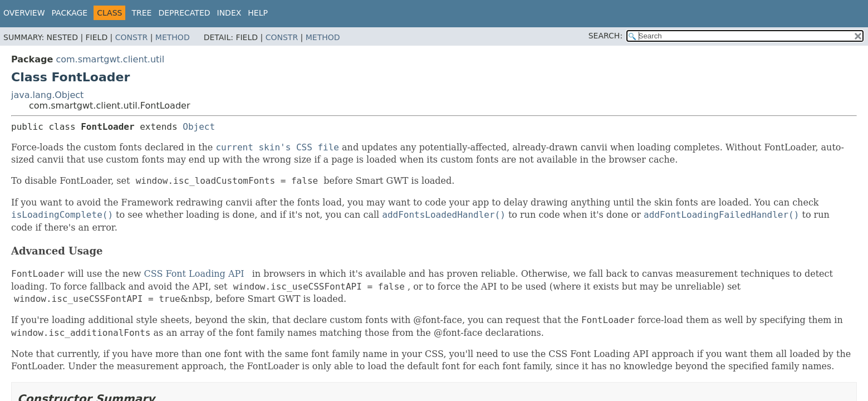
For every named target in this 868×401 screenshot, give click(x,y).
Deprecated (184, 13)
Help (258, 13)
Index (229, 13)
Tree (141, 13)
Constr (131, 37)
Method (173, 37)
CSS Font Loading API (194, 274)
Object (199, 127)
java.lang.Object (47, 95)
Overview (24, 13)
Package (70, 13)
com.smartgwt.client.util (110, 59)
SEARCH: (605, 36)
